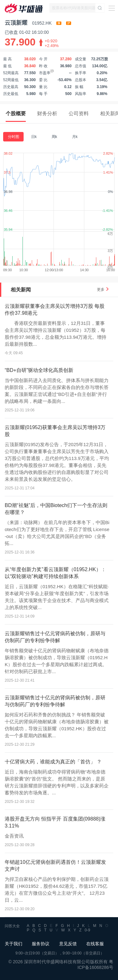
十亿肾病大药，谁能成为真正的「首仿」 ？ (53, 762)
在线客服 (95, 944)
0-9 (87, 930)
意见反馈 (68, 944)
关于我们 (14, 944)
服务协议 (41, 944)
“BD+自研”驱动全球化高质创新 (39, 370)
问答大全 (12, 926)
